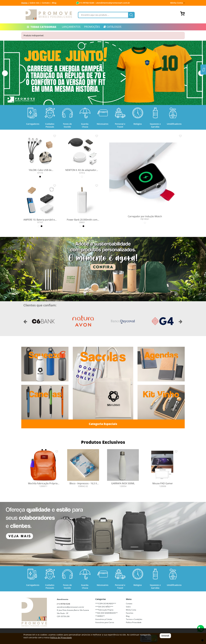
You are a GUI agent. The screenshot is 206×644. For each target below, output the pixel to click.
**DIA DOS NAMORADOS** (107, 613)
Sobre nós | (35, 3)
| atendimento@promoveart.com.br (112, 3)
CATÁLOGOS (112, 27)
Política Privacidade (134, 622)
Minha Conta (177, 3)
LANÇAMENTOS (71, 27)
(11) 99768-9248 (86, 3)
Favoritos (130, 613)
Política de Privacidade (61, 638)
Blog (54, 3)
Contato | (47, 3)
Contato (129, 604)
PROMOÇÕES (92, 27)
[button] (5, 73)
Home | (25, 3)
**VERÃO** (100, 616)
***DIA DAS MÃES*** (104, 607)
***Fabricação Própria (104, 610)
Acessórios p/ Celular (104, 619)
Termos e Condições (134, 619)
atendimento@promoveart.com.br (70, 607)
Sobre (128, 607)
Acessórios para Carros (105, 622)
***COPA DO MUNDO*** (106, 604)
